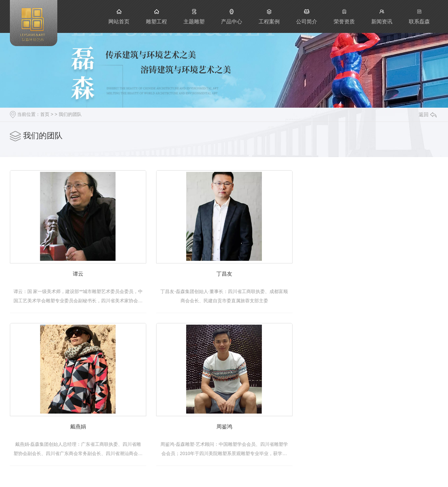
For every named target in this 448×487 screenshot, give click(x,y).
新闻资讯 (382, 16)
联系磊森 (419, 16)
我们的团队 (70, 114)
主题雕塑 (194, 16)
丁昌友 (237, 278)
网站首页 (119, 16)
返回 (428, 114)
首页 (45, 114)
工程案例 (269, 16)
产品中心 (232, 16)
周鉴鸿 (237, 435)
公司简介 (307, 16)
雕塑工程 (156, 16)
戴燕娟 (82, 435)
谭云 (82, 278)
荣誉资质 (344, 16)
